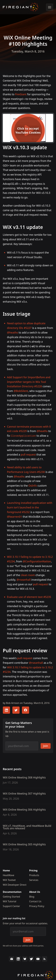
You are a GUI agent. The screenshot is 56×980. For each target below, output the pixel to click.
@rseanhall (24, 579)
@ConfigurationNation (37, 561)
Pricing (33, 870)
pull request (28, 454)
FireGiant (21, 94)
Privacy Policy (37, 906)
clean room (28, 574)
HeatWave (9, 875)
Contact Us (35, 901)
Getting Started (11, 896)
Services (34, 879)
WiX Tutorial (10, 901)
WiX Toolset (9, 879)
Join (46, 745)
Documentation (12, 891)
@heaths (12, 332)
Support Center (11, 906)
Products (34, 875)
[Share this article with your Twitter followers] (16, 710)
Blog (32, 896)
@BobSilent (21, 391)
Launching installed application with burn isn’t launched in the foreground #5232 (30, 507)
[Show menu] (50, 7)
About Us (35, 891)
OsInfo (33, 485)
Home (6, 870)
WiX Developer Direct (15, 884)
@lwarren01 (15, 516)
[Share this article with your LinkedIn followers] (6, 710)
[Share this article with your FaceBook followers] (26, 710)
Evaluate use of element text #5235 (29, 596)
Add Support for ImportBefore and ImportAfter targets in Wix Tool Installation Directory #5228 (29, 382)
